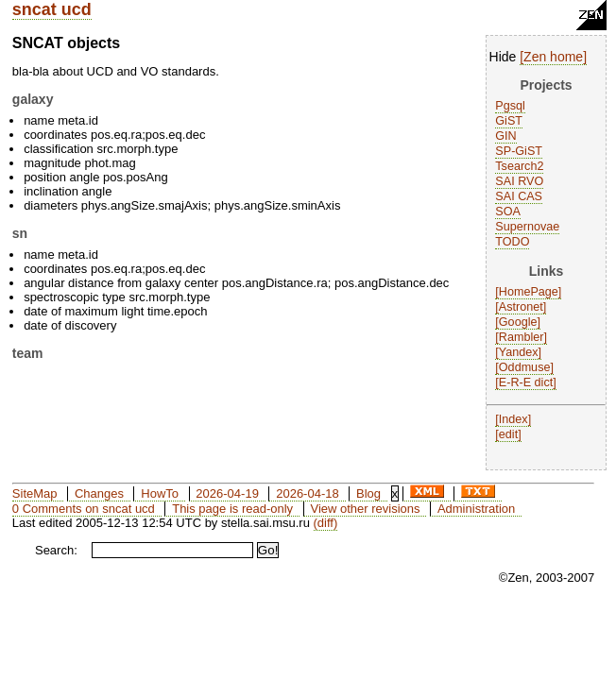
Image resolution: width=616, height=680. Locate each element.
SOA (508, 212)
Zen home (553, 57)
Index (513, 419)
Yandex (519, 352)
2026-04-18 (308, 493)
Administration (476, 509)
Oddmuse (525, 367)
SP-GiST (519, 151)
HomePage (529, 292)
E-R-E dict (526, 382)
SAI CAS (519, 196)
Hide (503, 57)
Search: (56, 550)
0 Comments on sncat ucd (84, 509)
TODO (512, 242)
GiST (509, 121)
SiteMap (35, 493)
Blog (368, 493)
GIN (505, 136)
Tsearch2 (519, 166)
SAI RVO (519, 181)
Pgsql (510, 106)
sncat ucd (52, 9)
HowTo (160, 493)
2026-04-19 (227, 493)
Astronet (521, 307)
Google (518, 322)
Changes (99, 493)
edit (508, 434)
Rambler (522, 337)
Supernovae (527, 227)
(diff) (326, 523)
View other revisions (365, 509)
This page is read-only (232, 509)
